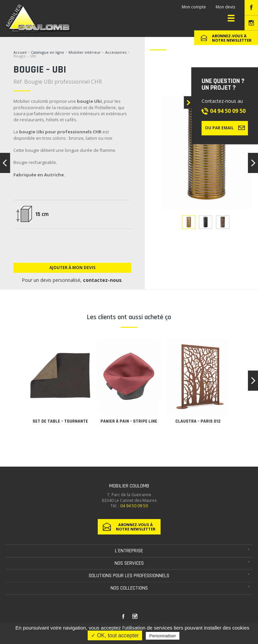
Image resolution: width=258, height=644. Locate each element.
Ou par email (225, 128)
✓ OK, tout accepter (115, 635)
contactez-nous (102, 280)
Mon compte (194, 7)
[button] (253, 381)
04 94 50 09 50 (228, 111)
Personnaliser (163, 636)
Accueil (20, 52)
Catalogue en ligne (48, 52)
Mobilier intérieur (85, 52)
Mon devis (225, 7)
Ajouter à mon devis (72, 268)
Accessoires (116, 52)
